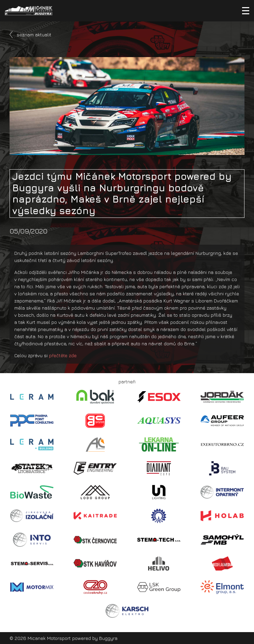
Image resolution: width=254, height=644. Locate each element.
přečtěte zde (63, 355)
